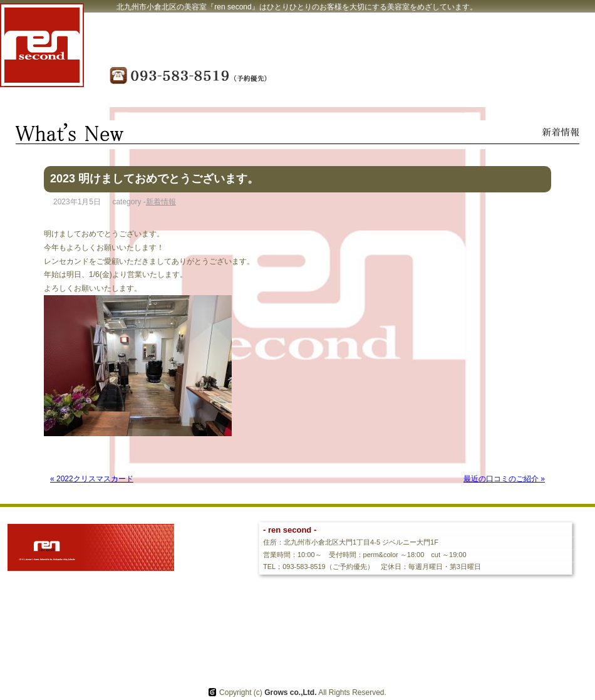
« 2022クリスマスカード (92, 479)
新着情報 (161, 202)
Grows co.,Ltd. (290, 692)
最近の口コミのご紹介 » (504, 479)
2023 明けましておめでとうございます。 (154, 179)
